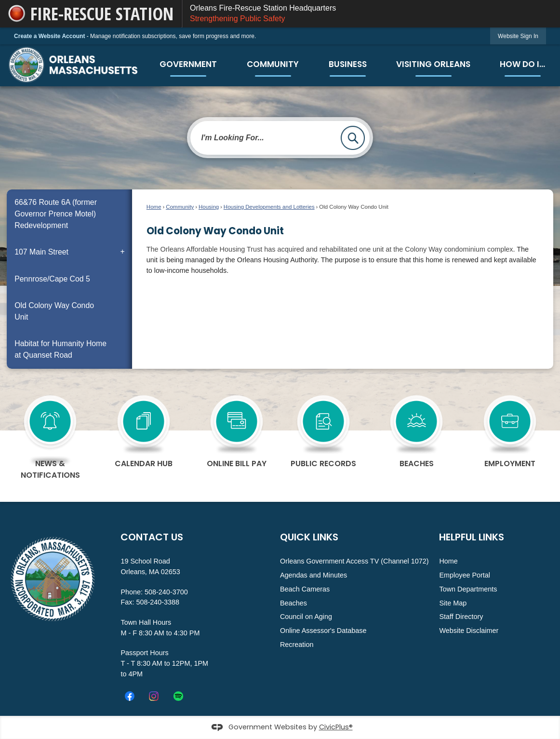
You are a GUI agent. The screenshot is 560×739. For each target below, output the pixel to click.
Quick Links (309, 537)
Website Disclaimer (469, 631)
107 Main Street (41, 252)
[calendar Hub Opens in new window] (143, 430)
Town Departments (468, 589)
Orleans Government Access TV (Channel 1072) (354, 561)
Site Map (453, 603)
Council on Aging (306, 617)
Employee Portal (465, 575)
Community (180, 207)
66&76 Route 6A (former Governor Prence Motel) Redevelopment (56, 214)
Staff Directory (461, 617)
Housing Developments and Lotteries (269, 207)
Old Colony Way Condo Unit (54, 311)
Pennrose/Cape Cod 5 (52, 279)
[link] (518, 36)
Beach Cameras (305, 589)
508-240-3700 (166, 592)
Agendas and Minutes (313, 575)
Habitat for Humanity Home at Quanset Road (60, 349)
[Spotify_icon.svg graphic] (178, 696)
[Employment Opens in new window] (510, 430)
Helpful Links (472, 537)
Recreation (297, 645)
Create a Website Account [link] (49, 36)
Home (154, 207)
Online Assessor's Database (323, 631)
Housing (209, 207)
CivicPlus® (336, 727)
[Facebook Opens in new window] (130, 696)
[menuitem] (188, 64)
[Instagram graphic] (154, 696)
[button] (353, 138)
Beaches (293, 603)
